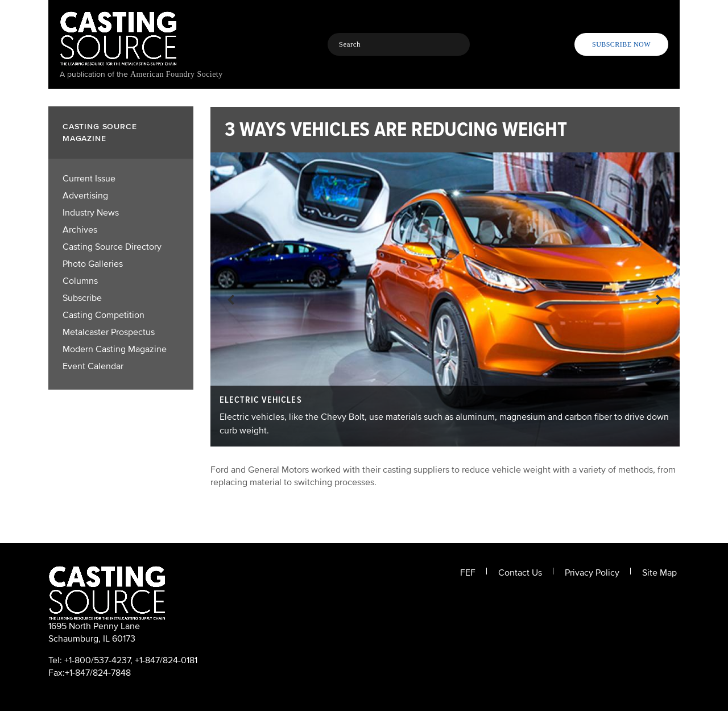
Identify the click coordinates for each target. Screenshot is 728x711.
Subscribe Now (621, 44)
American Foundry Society (177, 74)
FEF (468, 573)
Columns (80, 281)
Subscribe (82, 298)
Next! (659, 299)
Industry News (91, 213)
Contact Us (520, 573)
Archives (80, 230)
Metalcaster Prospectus (109, 332)
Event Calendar (93, 366)
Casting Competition (104, 315)
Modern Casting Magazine (115, 349)
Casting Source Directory (112, 247)
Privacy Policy (592, 573)
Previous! (231, 299)
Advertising (85, 196)
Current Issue (89, 179)
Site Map (659, 573)
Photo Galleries (93, 264)
